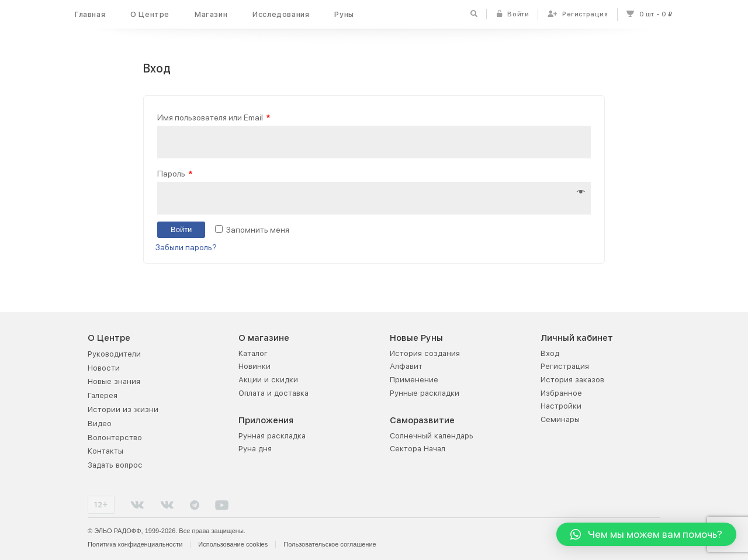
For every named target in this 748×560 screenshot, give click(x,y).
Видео (100, 424)
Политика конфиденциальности (135, 544)
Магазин (211, 14)
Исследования (281, 14)
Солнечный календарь (432, 436)
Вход (550, 353)
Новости (104, 368)
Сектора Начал (418, 449)
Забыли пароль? (186, 247)
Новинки (254, 366)
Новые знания (114, 381)
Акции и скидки (268, 380)
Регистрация (565, 366)
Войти (181, 230)
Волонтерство (115, 438)
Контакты (105, 451)
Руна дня (255, 449)
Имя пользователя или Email (214, 117)
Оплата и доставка (273, 393)
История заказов (572, 380)
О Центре (150, 14)
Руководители (114, 354)
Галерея (103, 395)
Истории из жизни (123, 409)
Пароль (175, 173)
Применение (414, 380)
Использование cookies (233, 544)
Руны (344, 14)
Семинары (560, 419)
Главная (90, 14)
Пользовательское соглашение (330, 544)
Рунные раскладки (425, 393)
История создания (425, 353)
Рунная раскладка (272, 436)
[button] (646, 534)
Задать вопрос (115, 465)
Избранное (561, 393)
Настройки (561, 406)
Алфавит (406, 366)
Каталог (253, 353)
